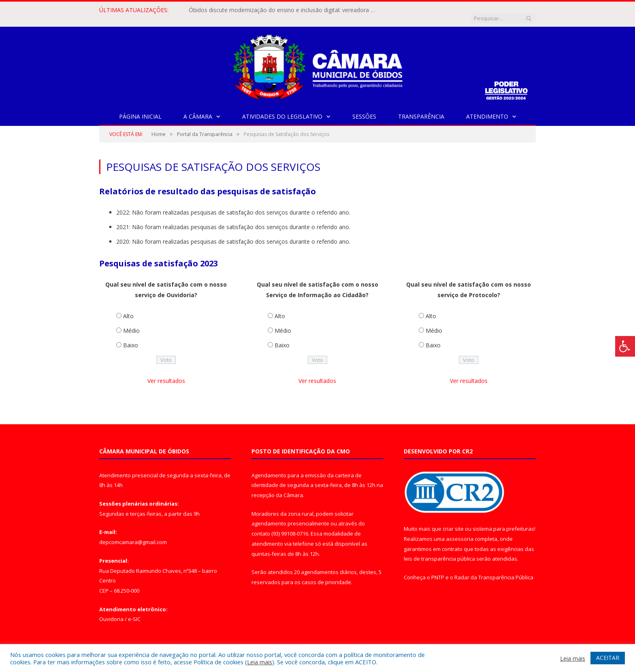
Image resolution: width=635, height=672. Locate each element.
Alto (128, 308)
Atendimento (487, 108)
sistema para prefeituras (503, 521)
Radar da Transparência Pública (494, 569)
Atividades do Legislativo (282, 108)
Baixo (131, 337)
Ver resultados (166, 373)
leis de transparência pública (439, 551)
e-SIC (134, 611)
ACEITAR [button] (608, 658)
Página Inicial (140, 108)
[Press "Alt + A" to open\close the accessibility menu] (625, 346)
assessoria (460, 531)
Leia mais (260, 662)
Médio (131, 322)
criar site (453, 521)
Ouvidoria (111, 611)
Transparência (421, 108)
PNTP (438, 569)
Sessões (364, 108)
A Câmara (198, 108)
